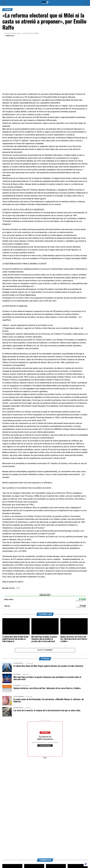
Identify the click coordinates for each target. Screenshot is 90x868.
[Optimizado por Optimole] (86, 864)
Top (19, 588)
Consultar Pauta (45, 746)
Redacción (10, 36)
